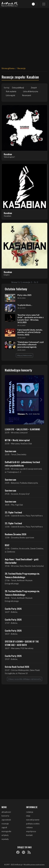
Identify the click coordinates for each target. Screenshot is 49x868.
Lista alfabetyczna (31, 91)
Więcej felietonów (24, 355)
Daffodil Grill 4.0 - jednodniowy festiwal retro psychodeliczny (22, 464)
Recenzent (27, 95)
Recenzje (21, 68)
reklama (29, 827)
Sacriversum (10, 451)
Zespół (34, 88)
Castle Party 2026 (13, 609)
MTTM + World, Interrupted (17, 440)
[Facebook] (18, 852)
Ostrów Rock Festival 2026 (17, 667)
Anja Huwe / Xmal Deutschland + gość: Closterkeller (22, 561)
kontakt (29, 835)
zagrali (4, 827)
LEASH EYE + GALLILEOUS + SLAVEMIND (22, 429)
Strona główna (8, 68)
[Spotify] (24, 852)
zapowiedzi (6, 820)
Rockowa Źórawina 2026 (16, 534)
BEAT (7, 545)
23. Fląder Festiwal (13, 512)
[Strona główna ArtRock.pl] (10, 4)
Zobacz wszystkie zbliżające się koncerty (25, 679)
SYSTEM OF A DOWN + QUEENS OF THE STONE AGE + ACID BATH (22, 643)
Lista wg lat (11, 95)
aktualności (6, 812)
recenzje (5, 824)
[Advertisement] (24, 36)
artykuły (5, 835)
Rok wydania (11, 91)
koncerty (5, 816)
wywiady (5, 839)
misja (28, 816)
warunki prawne (33, 820)
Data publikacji (18, 88)
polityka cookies (33, 824)
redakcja (30, 812)
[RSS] (29, 852)
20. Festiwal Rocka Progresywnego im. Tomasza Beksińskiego (22, 575)
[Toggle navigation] (44, 4)
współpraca (31, 831)
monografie (6, 831)
